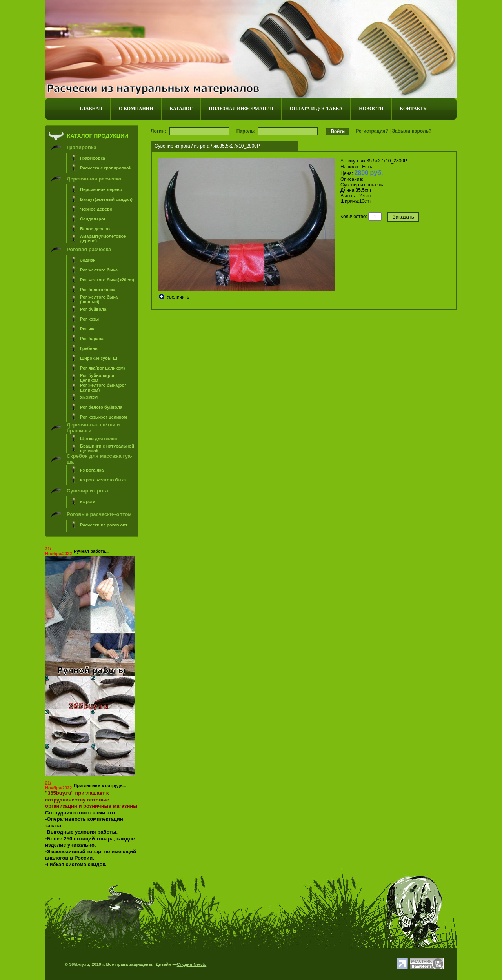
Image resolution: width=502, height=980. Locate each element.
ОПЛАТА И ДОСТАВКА (316, 109)
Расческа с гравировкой (106, 168)
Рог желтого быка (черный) (99, 299)
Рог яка (88, 329)
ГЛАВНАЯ (91, 109)
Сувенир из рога (87, 491)
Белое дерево (95, 229)
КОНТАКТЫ (414, 109)
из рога (88, 501)
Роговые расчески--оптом (99, 514)
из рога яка (92, 470)
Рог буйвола (93, 309)
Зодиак (88, 260)
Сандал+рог (93, 219)
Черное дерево (96, 209)
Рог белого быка (98, 290)
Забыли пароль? (412, 131)
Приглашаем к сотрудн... (100, 785)
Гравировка (82, 147)
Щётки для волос (98, 439)
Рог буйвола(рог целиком (97, 378)
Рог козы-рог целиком (104, 417)
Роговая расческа (89, 249)
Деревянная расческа (94, 179)
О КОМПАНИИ (136, 109)
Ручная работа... (91, 551)
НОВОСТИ (371, 109)
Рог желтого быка (99, 270)
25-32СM (89, 397)
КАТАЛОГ (181, 109)
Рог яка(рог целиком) (103, 368)
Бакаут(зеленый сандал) (106, 199)
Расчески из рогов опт (104, 525)
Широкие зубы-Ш (99, 358)
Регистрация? (372, 131)
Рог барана (92, 339)
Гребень (89, 348)
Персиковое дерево (101, 189)
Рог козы (89, 319)
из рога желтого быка (103, 480)
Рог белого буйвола (101, 407)
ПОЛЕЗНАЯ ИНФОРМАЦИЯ (241, 109)
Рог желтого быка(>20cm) (107, 280)
